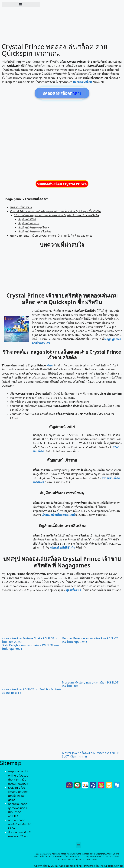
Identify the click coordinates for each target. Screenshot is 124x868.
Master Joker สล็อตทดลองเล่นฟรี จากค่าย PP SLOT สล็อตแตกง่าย (91, 755)
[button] (21, 4)
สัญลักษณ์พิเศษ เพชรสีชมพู (34, 227)
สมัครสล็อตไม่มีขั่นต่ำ (62, 548)
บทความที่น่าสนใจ (21, 207)
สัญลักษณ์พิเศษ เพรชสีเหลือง (35, 231)
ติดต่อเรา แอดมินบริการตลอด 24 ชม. (19, 834)
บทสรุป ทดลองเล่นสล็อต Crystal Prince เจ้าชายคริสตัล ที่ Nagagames (51, 236)
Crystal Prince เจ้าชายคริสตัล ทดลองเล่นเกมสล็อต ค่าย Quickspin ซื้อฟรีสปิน (55, 211)
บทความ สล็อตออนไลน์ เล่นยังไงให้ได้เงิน (19, 824)
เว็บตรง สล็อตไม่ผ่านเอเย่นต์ (58, 515)
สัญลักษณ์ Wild (27, 219)
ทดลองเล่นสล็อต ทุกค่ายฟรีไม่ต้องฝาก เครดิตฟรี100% (18, 810)
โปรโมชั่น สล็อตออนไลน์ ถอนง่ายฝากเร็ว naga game (18, 794)
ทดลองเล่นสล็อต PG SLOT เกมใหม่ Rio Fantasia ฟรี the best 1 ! (32, 691)
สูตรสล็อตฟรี (73, 590)
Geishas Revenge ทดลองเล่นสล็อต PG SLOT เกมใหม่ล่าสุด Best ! (90, 640)
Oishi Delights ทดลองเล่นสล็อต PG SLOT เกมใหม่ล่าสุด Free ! (30, 647)
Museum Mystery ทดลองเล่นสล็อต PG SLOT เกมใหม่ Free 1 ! (90, 684)
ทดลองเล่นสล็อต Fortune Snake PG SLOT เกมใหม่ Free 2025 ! (31, 640)
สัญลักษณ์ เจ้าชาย (29, 223)
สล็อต (50, 365)
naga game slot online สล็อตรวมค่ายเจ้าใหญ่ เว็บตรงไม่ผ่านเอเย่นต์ (18, 778)
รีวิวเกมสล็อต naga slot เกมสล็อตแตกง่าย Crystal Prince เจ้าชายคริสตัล (56, 215)
